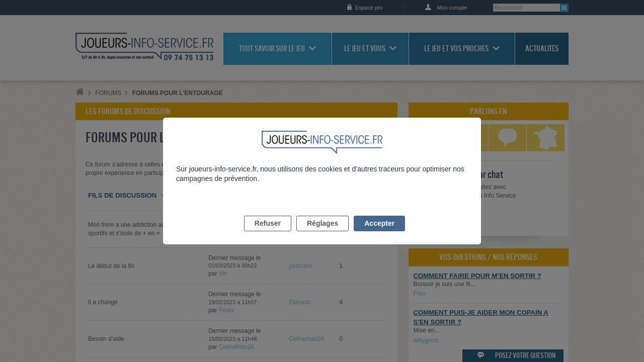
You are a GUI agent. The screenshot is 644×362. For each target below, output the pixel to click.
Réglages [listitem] (323, 235)
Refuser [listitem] (268, 235)
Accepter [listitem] (379, 235)
